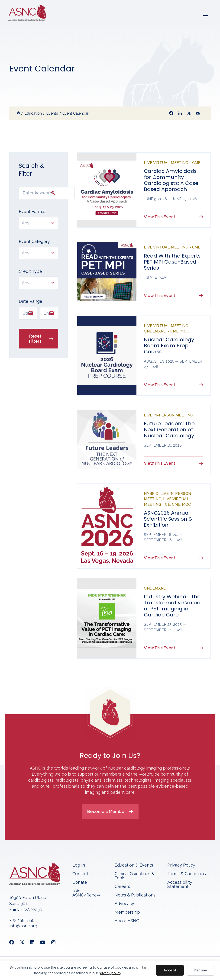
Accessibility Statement (180, 885)
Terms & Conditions (187, 874)
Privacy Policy (181, 865)
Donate (80, 882)
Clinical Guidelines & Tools (134, 876)
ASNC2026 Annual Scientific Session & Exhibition (168, 519)
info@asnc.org (23, 926)
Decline (201, 970)
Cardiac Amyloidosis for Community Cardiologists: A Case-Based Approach (173, 180)
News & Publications (135, 895)
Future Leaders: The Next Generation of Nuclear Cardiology (169, 430)
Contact (80, 874)
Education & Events (134, 865)
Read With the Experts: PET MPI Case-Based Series (173, 262)
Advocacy (124, 904)
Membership (127, 912)
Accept (170, 970)
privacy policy (110, 973)
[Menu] (205, 15)
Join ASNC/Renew (86, 893)
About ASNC (127, 921)
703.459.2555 (22, 920)
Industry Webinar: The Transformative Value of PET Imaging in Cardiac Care (172, 606)
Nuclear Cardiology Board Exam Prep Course (169, 346)
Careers (122, 887)
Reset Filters (35, 339)
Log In (79, 865)
